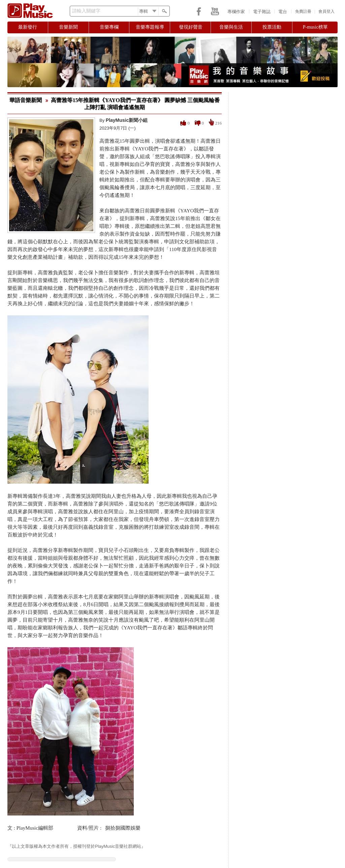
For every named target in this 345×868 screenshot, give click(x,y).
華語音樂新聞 (26, 100)
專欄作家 (236, 12)
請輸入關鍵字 (86, 11)
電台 (283, 12)
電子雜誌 (262, 12)
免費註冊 (303, 11)
